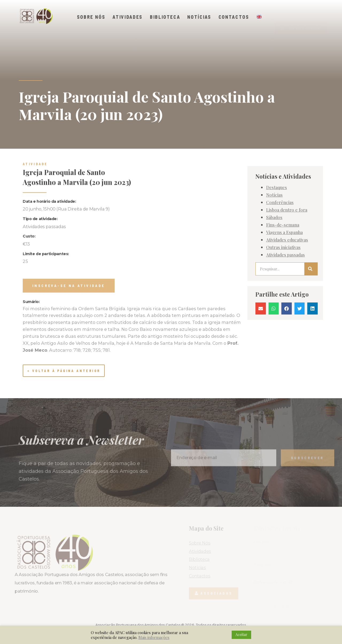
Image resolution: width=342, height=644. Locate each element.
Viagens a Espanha (284, 260)
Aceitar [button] (241, 635)
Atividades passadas (285, 283)
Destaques (277, 215)
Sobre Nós (91, 17)
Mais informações (154, 637)
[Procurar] (311, 297)
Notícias (199, 17)
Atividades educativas (287, 268)
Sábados (274, 245)
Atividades (128, 17)
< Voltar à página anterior (64, 371)
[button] (301, 18)
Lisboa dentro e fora (287, 238)
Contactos (234, 17)
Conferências (280, 230)
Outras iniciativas (283, 275)
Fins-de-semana (283, 253)
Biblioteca (165, 17)
